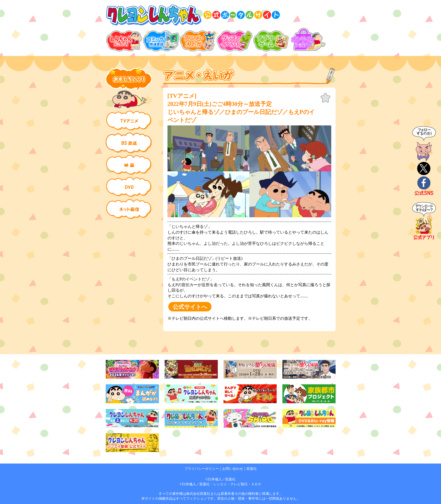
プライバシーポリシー (202, 469)
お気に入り (326, 98)
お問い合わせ (233, 469)
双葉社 (252, 469)
